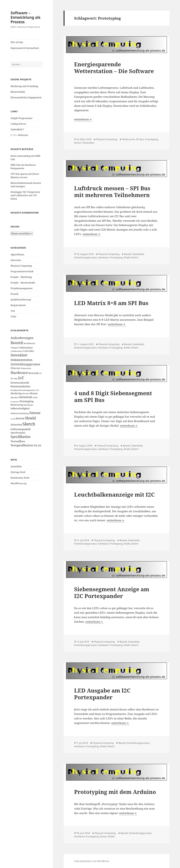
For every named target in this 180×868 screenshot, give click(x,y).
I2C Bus (140, 139)
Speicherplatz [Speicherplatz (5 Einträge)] (18, 433)
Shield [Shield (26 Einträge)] (30, 418)
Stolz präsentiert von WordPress (92, 861)
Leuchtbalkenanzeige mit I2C (114, 494)
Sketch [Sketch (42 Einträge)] (29, 424)
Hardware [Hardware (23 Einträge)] (19, 373)
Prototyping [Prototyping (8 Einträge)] (27, 401)
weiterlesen (83, 119)
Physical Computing (21, 266)
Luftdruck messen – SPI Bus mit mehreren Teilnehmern (112, 191)
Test (13, 311)
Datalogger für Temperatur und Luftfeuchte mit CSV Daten (25, 195)
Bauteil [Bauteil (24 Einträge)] (17, 343)
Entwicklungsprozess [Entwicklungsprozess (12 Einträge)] (25, 364)
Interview (16, 260)
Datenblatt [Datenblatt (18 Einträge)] (19, 355)
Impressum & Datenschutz (25, 48)
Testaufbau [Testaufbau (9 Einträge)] (18, 441)
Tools (13, 316)
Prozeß (14, 294)
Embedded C (17, 129)
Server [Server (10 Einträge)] (20, 418)
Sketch (135, 257)
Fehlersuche (129, 139)
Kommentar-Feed (20, 478)
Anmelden (16, 466)
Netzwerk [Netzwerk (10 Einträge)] (26, 397)
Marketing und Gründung (24, 86)
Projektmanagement (22, 288)
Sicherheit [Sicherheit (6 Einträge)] (16, 425)
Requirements (18, 305)
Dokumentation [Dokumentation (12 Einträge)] (22, 360)
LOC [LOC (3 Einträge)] (37, 390)
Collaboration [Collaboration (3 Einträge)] (17, 351)
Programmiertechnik (22, 271)
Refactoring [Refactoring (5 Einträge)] (17, 405)
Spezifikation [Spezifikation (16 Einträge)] (21, 437)
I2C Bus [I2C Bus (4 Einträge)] (14, 379)
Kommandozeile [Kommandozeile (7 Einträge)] (20, 383)
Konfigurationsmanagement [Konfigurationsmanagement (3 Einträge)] (23, 390)
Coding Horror (18, 124)
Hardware (103, 257)
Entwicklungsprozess (85, 257)
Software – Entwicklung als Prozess (25, 17)
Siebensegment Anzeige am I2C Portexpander (112, 592)
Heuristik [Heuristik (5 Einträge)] (33, 373)
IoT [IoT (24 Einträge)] (21, 378)
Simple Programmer (22, 118)
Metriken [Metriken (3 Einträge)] (15, 398)
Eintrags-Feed (18, 472)
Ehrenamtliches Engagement (26, 97)
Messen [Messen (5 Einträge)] (34, 393)
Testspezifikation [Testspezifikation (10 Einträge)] (22, 445)
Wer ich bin (17, 42)
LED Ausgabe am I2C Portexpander (102, 694)
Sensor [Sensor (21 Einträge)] (35, 413)
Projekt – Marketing (21, 277)
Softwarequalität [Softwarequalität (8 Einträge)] (21, 429)
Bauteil (128, 254)
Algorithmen (17, 254)
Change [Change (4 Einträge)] (14, 348)
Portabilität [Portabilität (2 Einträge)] (15, 402)
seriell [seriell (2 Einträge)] (13, 419)
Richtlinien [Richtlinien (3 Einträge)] (28, 405)
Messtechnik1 (18, 92)
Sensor (78, 143)
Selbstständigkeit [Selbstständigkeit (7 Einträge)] (20, 408)
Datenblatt (138, 254)
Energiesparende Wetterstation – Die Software (114, 68)
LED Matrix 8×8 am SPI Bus (111, 303)
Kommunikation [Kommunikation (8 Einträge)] (20, 386)
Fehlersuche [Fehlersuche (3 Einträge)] (26, 368)
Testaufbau (88, 143)
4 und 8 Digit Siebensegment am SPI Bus (113, 396)
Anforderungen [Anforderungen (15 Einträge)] (22, 338)
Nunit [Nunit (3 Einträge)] (35, 398)
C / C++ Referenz (19, 135)
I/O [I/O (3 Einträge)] (40, 373)
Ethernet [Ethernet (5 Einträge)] (15, 368)
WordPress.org (19, 483)
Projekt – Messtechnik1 (23, 283)
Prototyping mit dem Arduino (115, 792)
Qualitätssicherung (21, 300)
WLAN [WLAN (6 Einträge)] (37, 445)
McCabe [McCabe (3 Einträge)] (26, 394)
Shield (127, 257)
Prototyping (152, 139)
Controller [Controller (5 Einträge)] (29, 351)
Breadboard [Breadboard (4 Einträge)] (29, 343)
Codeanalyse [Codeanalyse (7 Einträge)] (25, 347)
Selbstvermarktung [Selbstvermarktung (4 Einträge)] (20, 413)
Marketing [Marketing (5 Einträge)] (16, 393)
